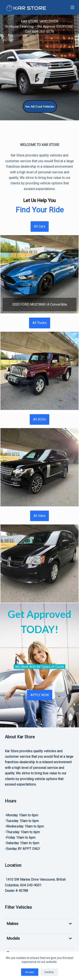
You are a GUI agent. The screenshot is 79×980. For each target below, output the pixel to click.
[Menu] (72, 7)
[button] (39, 274)
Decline (49, 972)
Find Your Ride (40, 210)
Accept (30, 972)
